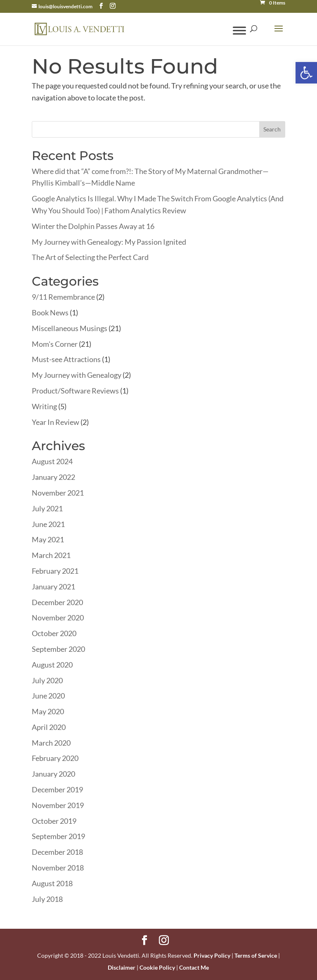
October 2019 (54, 821)
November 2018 (58, 868)
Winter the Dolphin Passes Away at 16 (93, 226)
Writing (44, 406)
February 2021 (55, 571)
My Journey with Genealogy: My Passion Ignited (109, 242)
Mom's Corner (55, 344)
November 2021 (58, 493)
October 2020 (54, 633)
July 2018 (47, 899)
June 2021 (48, 524)
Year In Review (56, 422)
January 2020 (53, 774)
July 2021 (47, 508)
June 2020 (48, 696)
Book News (50, 312)
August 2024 (52, 461)
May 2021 (48, 539)
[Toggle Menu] (239, 30)
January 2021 (53, 587)
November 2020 (58, 618)
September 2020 (58, 649)
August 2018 (52, 883)
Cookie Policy (157, 967)
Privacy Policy (212, 955)
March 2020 (51, 743)
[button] (306, 73)
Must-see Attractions (66, 359)
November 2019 (58, 805)
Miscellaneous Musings (70, 328)
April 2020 (49, 727)
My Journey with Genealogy (77, 375)
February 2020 (55, 758)
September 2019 (58, 836)
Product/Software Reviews (75, 391)
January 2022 (53, 477)
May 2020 (48, 711)
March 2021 (51, 555)
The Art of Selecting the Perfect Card (90, 257)
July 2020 (47, 680)
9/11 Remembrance (63, 297)
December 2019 (57, 789)
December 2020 (57, 602)
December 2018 (57, 852)
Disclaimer (122, 967)
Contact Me (194, 967)
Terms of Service (256, 955)
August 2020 (52, 665)
